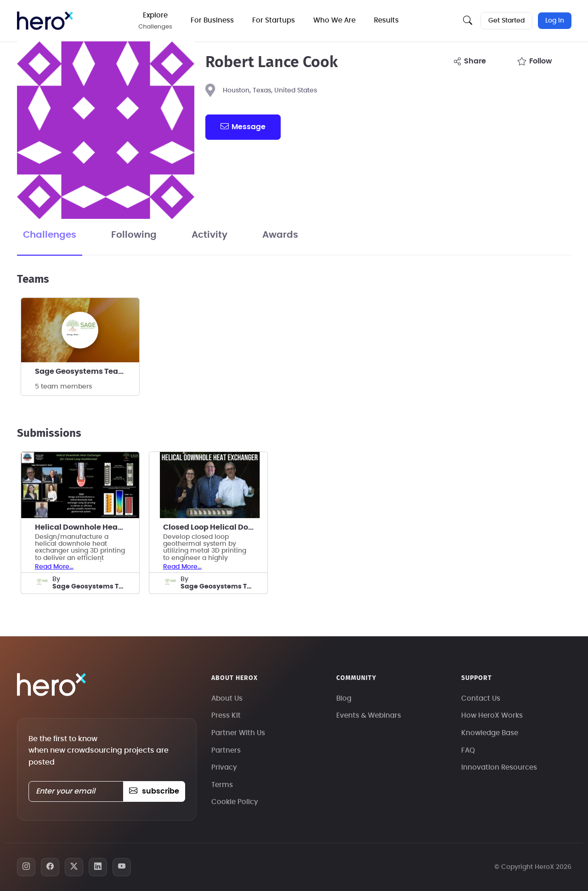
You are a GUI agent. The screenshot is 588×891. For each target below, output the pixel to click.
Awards (280, 235)
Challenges (50, 235)
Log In (555, 21)
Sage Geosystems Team (80, 371)
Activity (209, 235)
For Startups (274, 20)
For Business (212, 20)
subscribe (154, 791)
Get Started (506, 21)
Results (386, 20)
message (243, 126)
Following (134, 235)
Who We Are (334, 20)
